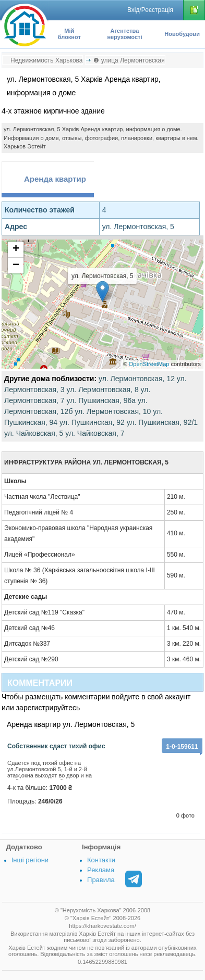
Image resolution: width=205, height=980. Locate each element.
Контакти (101, 860)
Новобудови (182, 34)
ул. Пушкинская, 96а (101, 400)
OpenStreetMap (149, 364)
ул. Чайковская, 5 (34, 433)
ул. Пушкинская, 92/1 (162, 422)
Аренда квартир (55, 179)
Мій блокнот (69, 34)
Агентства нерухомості (124, 34)
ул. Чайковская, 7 (95, 433)
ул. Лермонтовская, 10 (113, 411)
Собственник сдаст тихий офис (56, 746)
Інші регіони (30, 860)
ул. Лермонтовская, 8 (102, 390)
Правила (101, 880)
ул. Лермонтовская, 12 (137, 379)
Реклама (101, 870)
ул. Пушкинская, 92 (92, 422)
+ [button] (16, 249)
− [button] (16, 266)
